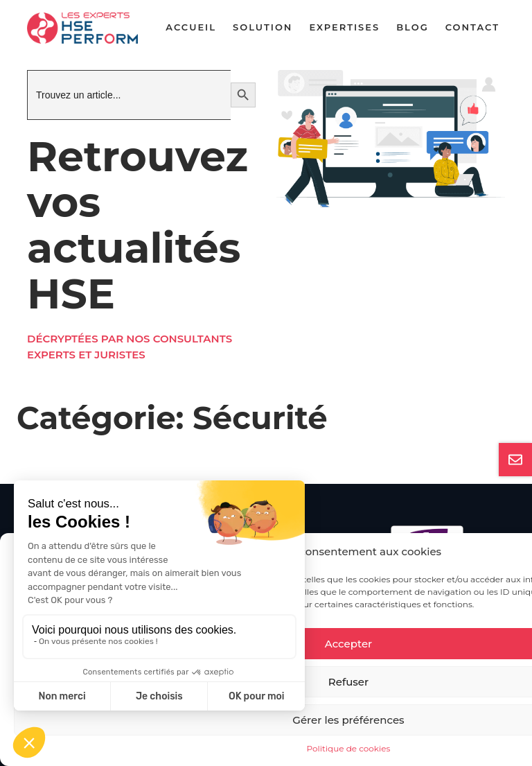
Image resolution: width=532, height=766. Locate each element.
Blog (413, 27)
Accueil (191, 27)
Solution (263, 27)
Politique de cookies (349, 748)
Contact (472, 27)
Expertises (344, 27)
